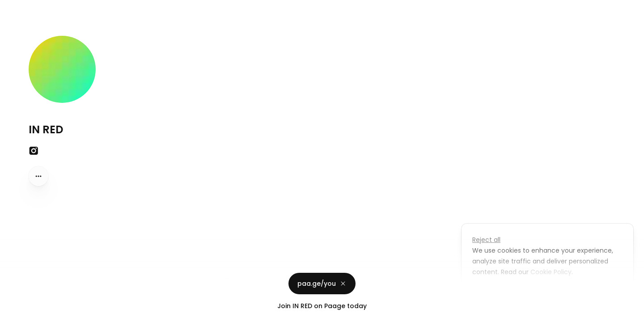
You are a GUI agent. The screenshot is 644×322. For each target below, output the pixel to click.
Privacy (14, 313)
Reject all (486, 240)
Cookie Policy (550, 272)
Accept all (550, 292)
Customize (496, 292)
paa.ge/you (322, 284)
